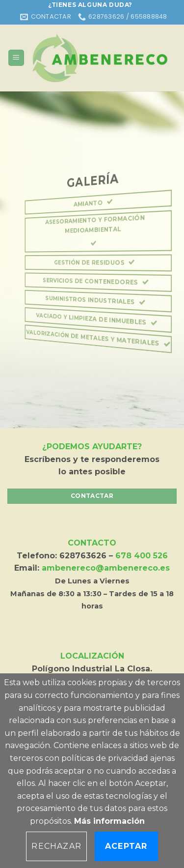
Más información (109, 821)
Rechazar (56, 846)
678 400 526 (142, 556)
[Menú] (16, 58)
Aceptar (126, 846)
